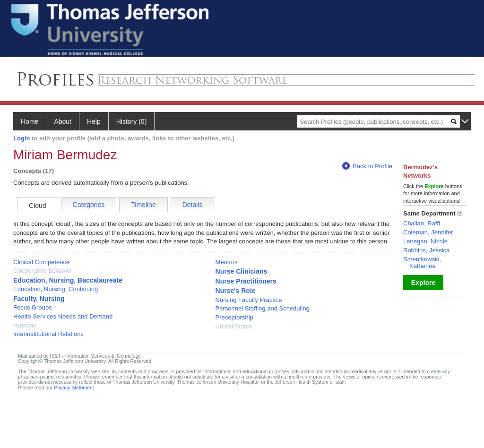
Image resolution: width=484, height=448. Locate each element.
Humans (25, 325)
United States (234, 326)
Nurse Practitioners (246, 281)
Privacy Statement (74, 388)
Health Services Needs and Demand (63, 316)
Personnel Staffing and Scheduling (263, 308)
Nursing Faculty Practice (249, 300)
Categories (89, 205)
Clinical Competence (41, 262)
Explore (423, 283)
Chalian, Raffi (422, 223)
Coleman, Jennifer (428, 232)
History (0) (132, 121)
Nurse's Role (236, 291)
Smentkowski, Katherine (422, 263)
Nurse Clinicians (242, 271)
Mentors (227, 262)
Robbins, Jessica (426, 250)
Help (94, 121)
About (63, 121)
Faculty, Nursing (39, 299)
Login (22, 138)
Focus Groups (33, 307)
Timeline (143, 205)
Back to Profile (367, 166)
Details (193, 205)
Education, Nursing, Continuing (56, 289)
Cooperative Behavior (43, 271)
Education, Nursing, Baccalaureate (68, 280)
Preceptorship (234, 317)
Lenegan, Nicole (425, 241)
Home (30, 121)
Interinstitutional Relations (48, 334)
